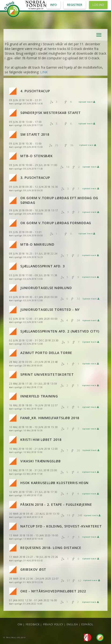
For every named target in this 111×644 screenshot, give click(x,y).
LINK (44, 72)
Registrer (75, 5)
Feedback (33, 624)
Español (87, 624)
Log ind (98, 5)
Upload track (87, 102)
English (72, 624)
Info (54, 5)
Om (20, 624)
